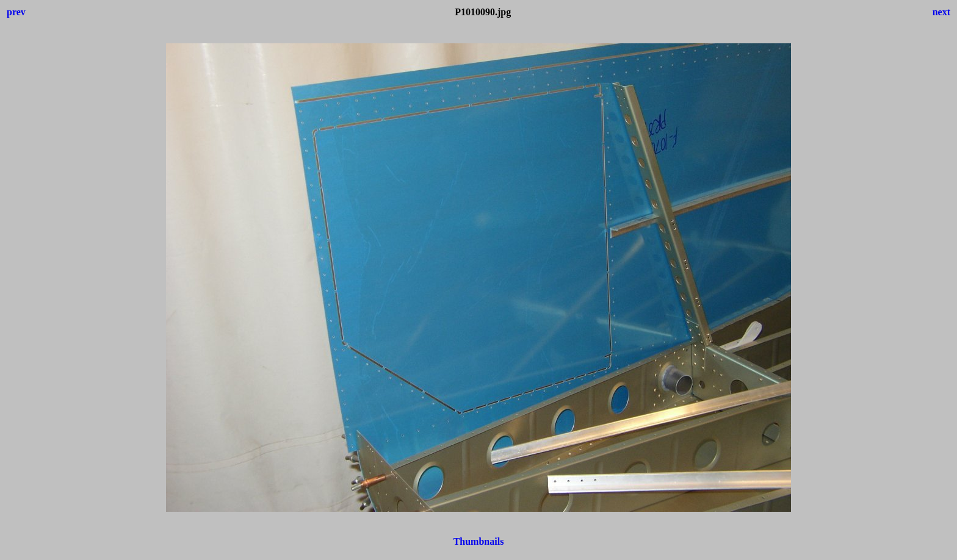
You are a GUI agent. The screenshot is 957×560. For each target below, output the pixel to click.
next (941, 12)
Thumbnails (479, 541)
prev (16, 12)
